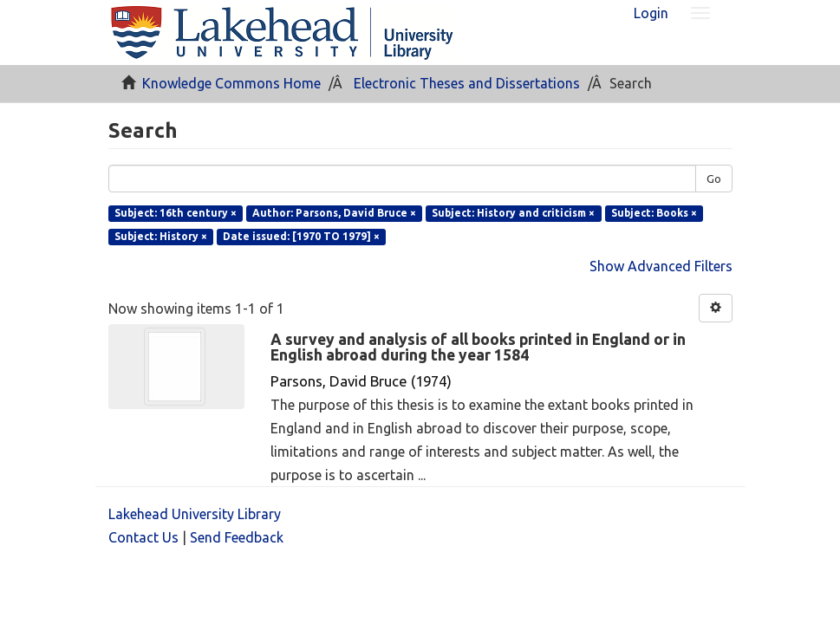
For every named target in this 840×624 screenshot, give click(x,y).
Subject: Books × (654, 213)
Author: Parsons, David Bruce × (334, 213)
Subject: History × (161, 236)
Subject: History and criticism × (513, 213)
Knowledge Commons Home (231, 83)
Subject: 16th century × (176, 213)
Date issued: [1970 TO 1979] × (301, 236)
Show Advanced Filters (661, 266)
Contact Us (143, 537)
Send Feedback (237, 537)
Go (714, 179)
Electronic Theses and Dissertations (467, 83)
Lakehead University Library (195, 514)
